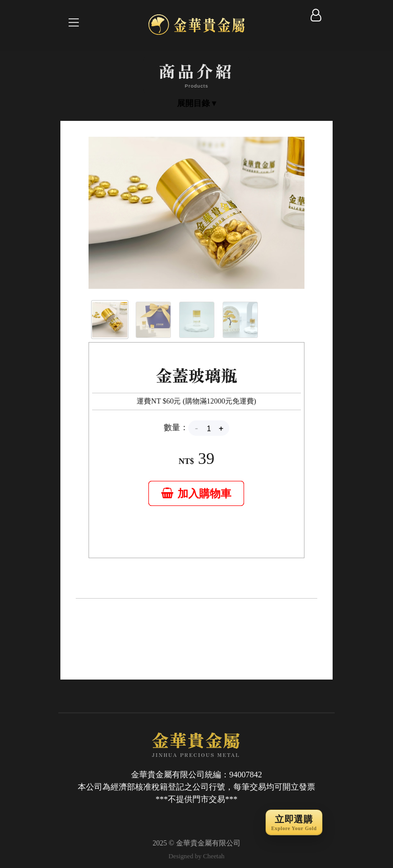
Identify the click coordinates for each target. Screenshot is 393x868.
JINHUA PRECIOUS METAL (196, 744)
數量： (176, 427)
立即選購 (294, 823)
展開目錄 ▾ (196, 103)
